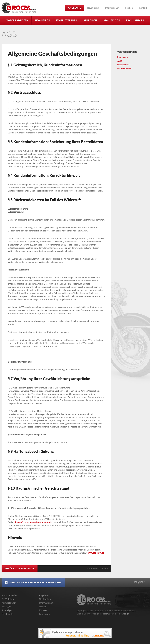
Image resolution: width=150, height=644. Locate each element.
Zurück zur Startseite (20, 568)
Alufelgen (90, 20)
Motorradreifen (17, 20)
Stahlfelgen (112, 20)
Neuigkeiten (93, 8)
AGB (119, 61)
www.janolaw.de (96, 553)
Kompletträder (67, 20)
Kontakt (143, 8)
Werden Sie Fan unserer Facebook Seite (33, 583)
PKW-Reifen (42, 20)
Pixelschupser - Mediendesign (114, 614)
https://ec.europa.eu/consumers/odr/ (34, 522)
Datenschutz (123, 65)
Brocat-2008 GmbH (19, 8)
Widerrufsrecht (125, 68)
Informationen (112, 8)
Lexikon (129, 8)
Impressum (122, 57)
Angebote (74, 8)
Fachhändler (135, 20)
